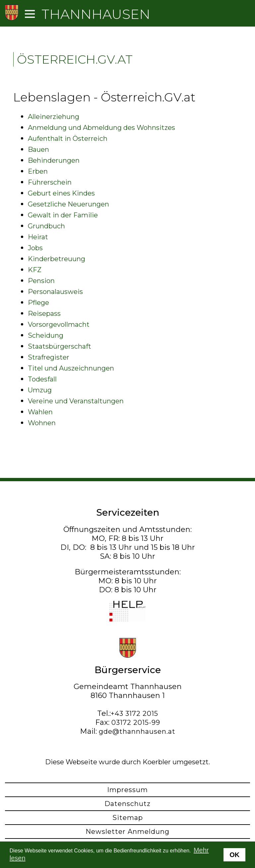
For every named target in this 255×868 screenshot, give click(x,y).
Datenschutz (127, 804)
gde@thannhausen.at (137, 731)
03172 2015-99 (136, 723)
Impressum (127, 790)
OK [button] (234, 855)
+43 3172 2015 (134, 714)
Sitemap (128, 818)
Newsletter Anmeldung (127, 832)
